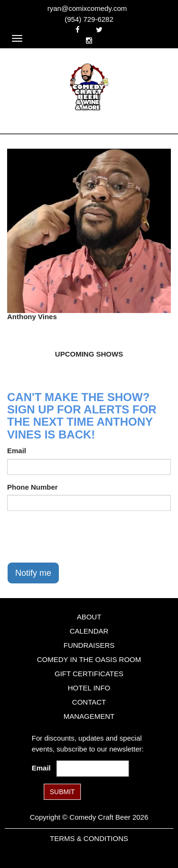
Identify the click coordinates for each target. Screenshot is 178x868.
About (89, 617)
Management (89, 716)
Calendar (89, 631)
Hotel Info (89, 688)
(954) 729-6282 (89, 19)
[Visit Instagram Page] (89, 40)
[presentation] (79, 537)
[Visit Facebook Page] (78, 30)
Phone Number (33, 487)
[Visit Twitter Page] (99, 30)
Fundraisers (89, 645)
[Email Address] (93, 769)
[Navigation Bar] (17, 38)
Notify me (33, 573)
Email (17, 451)
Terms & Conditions (89, 838)
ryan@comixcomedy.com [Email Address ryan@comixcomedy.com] (87, 8)
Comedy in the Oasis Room (89, 659)
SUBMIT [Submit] (62, 792)
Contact (89, 702)
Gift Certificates (89, 674)
